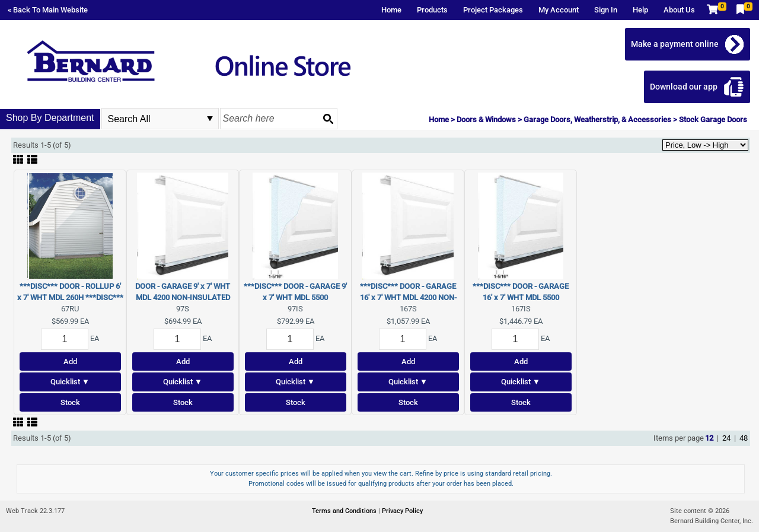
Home (391, 10)
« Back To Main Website (48, 10)
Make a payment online (675, 44)
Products (432, 10)
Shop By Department (50, 118)
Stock (70, 402)
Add (70, 361)
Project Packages (493, 10)
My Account (559, 10)
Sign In (606, 10)
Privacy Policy (402, 511)
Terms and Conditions (345, 511)
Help (640, 10)
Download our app (684, 87)
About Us (679, 10)
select (210, 119)
